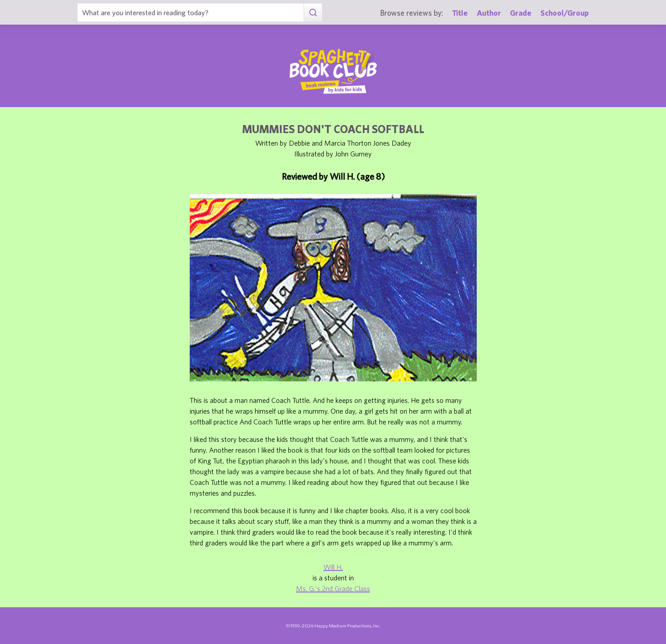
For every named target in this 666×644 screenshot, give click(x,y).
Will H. (333, 567)
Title (460, 13)
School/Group (565, 13)
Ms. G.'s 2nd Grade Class (333, 588)
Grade (521, 13)
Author (489, 13)
